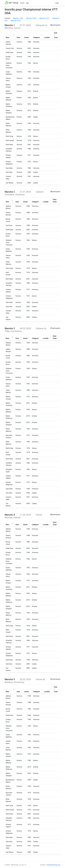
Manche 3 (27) (44, 18)
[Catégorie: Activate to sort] (38, 35)
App (27, 3)
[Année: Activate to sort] (28, 35)
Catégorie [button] (36, 37)
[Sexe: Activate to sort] (19, 35)
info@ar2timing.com (53, 865)
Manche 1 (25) (18, 18)
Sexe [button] (18, 37)
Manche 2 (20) (31, 18)
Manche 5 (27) (16, 21)
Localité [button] (47, 37)
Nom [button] (7, 37)
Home (22, 3)
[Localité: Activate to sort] (48, 35)
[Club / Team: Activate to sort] (57, 35)
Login (57, 3)
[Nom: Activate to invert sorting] (10, 35)
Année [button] (27, 37)
